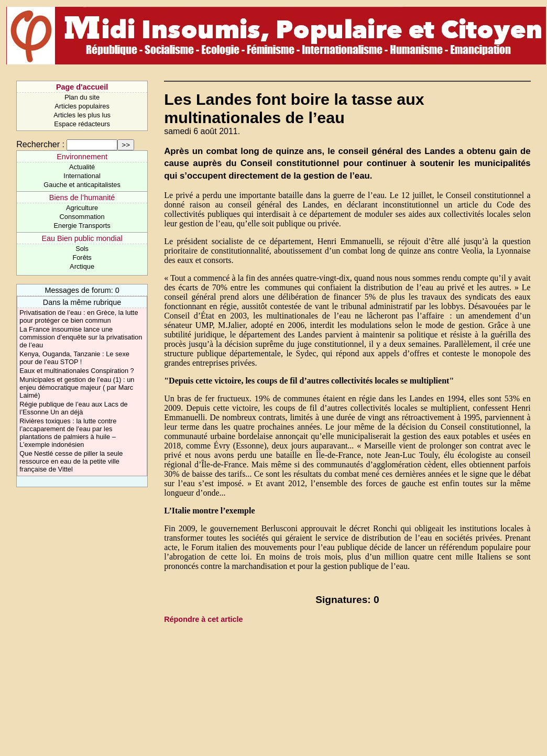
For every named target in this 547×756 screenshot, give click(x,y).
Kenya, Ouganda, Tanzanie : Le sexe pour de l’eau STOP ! (74, 358)
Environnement (82, 157)
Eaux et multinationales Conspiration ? (76, 371)
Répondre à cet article (203, 619)
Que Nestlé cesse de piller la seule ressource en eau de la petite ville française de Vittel (71, 461)
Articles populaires (82, 106)
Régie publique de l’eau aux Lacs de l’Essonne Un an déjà (73, 408)
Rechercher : (40, 144)
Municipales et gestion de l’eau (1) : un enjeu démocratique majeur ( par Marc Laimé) (77, 387)
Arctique (82, 266)
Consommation (82, 217)
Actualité (82, 167)
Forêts (82, 258)
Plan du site (82, 97)
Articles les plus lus (82, 115)
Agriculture (82, 208)
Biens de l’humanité (82, 198)
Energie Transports (82, 226)
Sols (82, 249)
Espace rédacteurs (82, 124)
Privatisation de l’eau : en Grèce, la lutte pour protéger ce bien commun (79, 316)
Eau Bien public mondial (82, 238)
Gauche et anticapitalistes (82, 185)
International (82, 176)
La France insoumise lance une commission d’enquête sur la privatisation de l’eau (81, 337)
